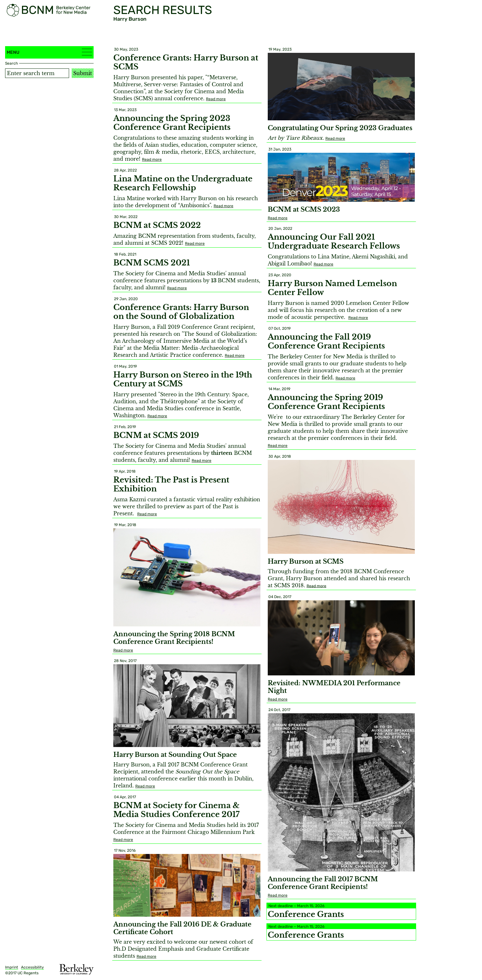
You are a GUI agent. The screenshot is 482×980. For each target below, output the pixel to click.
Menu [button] (49, 52)
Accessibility (32, 967)
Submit (83, 73)
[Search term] (37, 73)
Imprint (12, 967)
